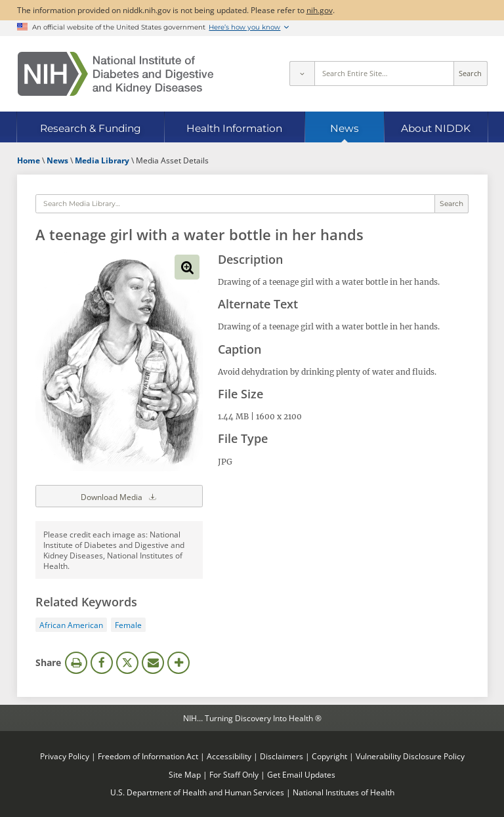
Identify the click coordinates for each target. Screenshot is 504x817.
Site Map (185, 774)
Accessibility (229, 756)
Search (470, 73)
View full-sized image (187, 267)
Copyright (329, 756)
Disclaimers (282, 756)
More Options (178, 663)
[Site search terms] (384, 73)
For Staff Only (234, 774)
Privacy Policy (65, 756)
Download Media (119, 496)
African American (71, 625)
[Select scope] (302, 73)
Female (128, 625)
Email (153, 663)
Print (76, 663)
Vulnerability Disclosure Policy (410, 756)
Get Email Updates (301, 774)
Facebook (102, 663)
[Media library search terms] (235, 204)
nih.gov (320, 10)
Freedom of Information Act (148, 756)
